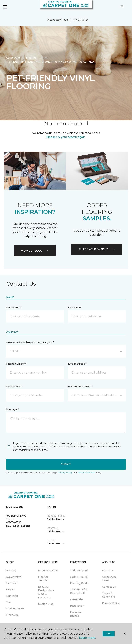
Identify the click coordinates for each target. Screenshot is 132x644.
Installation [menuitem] (77, 606)
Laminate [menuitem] (12, 596)
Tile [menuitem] (9, 602)
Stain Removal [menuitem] (79, 570)
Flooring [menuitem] (11, 570)
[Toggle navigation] (5, 7)
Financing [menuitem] (12, 615)
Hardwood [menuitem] (13, 583)
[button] (66, 351)
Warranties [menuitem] (77, 599)
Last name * (75, 308)
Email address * (77, 364)
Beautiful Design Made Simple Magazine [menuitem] (46, 592)
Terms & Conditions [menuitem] (109, 595)
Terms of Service (86, 473)
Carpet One (13, 58)
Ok (109, 634)
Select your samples (97, 249)
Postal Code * (14, 387)
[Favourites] (122, 7)
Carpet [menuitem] (10, 589)
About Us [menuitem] (108, 570)
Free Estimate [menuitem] (15, 609)
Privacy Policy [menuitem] (111, 603)
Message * (12, 409)
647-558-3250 (80, 20)
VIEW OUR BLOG (35, 251)
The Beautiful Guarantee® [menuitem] (79, 591)
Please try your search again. (66, 137)
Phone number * (16, 364)
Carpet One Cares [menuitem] (109, 579)
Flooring (31, 58)
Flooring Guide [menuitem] (79, 583)
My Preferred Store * (80, 387)
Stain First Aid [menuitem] (79, 577)
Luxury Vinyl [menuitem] (14, 577)
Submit (66, 464)
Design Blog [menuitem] (46, 604)
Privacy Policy (65, 473)
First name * (13, 308)
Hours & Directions (18, 526)
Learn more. (87, 638)
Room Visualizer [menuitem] (48, 570)
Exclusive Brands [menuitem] (76, 614)
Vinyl (45, 58)
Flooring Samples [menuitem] (43, 579)
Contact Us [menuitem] (109, 587)
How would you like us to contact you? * (30, 342)
